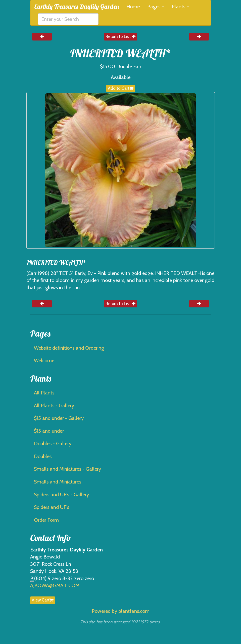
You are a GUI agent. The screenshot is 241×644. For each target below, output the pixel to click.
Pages (156, 7)
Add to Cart (121, 88)
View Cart (43, 600)
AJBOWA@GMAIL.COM (55, 585)
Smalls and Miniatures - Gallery (67, 469)
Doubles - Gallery (53, 444)
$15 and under (49, 431)
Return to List (121, 36)
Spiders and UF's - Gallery (61, 495)
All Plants (44, 393)
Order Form (46, 520)
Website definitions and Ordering (69, 348)
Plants (180, 7)
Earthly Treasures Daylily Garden (77, 6)
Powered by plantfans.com (121, 611)
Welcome (44, 360)
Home (133, 7)
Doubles (43, 456)
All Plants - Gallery (54, 406)
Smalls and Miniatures (58, 482)
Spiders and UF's (52, 507)
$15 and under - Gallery (59, 418)
